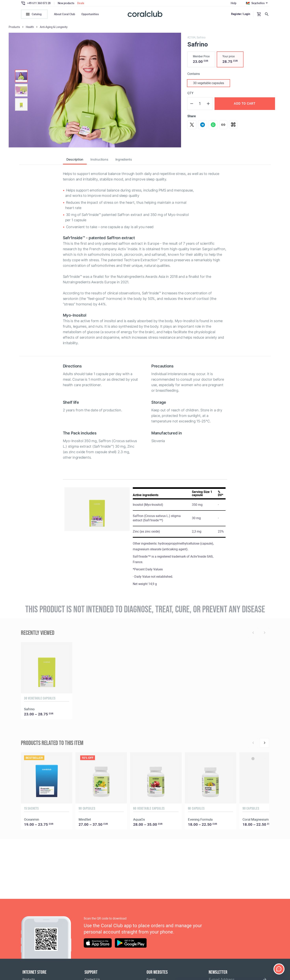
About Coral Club (65, 14)
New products (66, 3)
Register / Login (241, 14)
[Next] (264, 743)
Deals (81, 3)
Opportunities (90, 14)
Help (234, 3)
